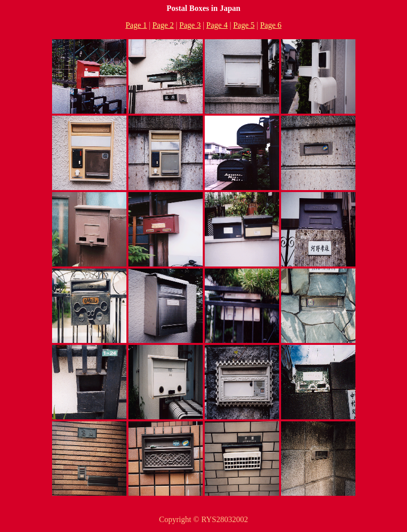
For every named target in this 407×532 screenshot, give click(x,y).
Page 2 (163, 25)
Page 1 (136, 25)
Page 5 (244, 25)
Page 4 (217, 25)
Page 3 (190, 25)
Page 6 (271, 25)
